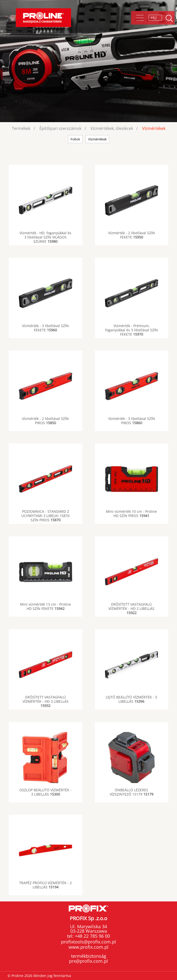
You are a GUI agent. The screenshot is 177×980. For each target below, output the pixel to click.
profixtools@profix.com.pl (88, 942)
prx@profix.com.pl (88, 961)
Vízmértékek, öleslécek (112, 128)
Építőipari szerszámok (60, 128)
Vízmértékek (154, 128)
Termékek (21, 128)
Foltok (75, 139)
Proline (43, 18)
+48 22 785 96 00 (92, 936)
